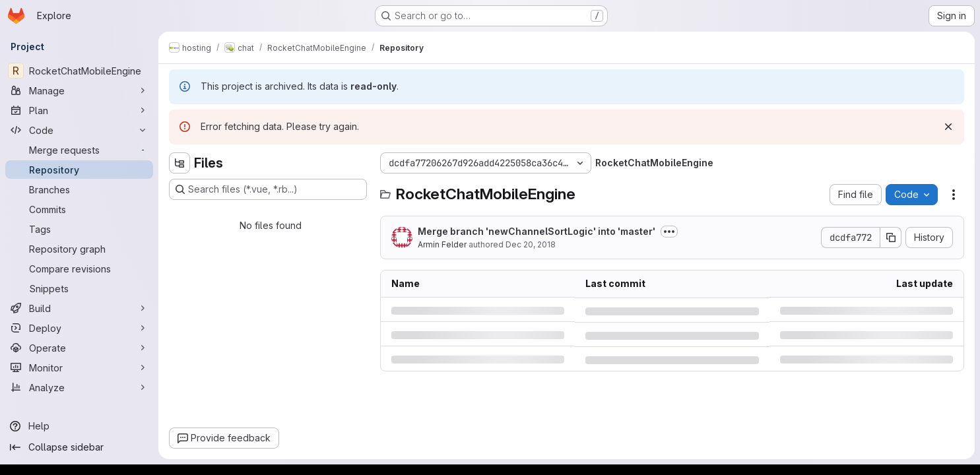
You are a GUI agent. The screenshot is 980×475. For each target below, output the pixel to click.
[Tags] (79, 229)
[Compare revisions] (79, 269)
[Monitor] (79, 367)
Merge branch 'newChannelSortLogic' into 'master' (537, 231)
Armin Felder (442, 244)
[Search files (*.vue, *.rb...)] (268, 189)
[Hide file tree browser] (180, 163)
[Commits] (79, 209)
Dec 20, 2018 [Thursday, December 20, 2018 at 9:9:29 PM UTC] (531, 244)
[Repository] (79, 170)
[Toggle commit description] (669, 232)
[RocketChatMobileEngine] (79, 71)
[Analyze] (79, 387)
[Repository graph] (79, 249)
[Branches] (79, 189)
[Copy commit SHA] (891, 237)
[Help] (79, 426)
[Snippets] (79, 288)
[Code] (79, 130)
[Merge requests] (79, 150)
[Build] (79, 308)
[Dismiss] (948, 127)
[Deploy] (79, 328)
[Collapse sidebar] (79, 447)
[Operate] (79, 348)
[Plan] (79, 110)
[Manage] (79, 90)
